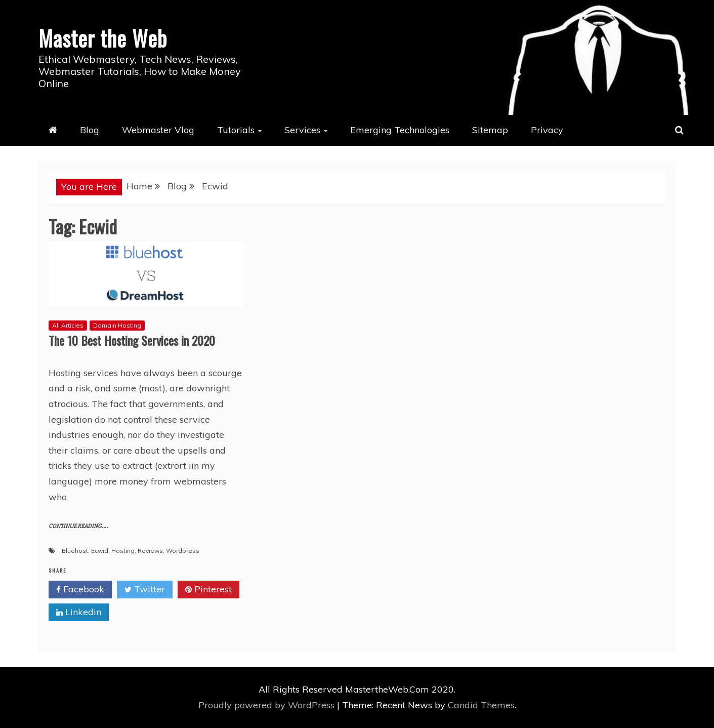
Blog (90, 130)
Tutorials (236, 130)
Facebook (80, 590)
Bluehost (75, 551)
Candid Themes (481, 705)
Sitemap (490, 130)
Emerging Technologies (400, 130)
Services (302, 130)
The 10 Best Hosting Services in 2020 (132, 340)
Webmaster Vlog (158, 130)
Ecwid (100, 551)
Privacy (547, 130)
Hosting (123, 551)
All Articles (68, 325)
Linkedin (79, 613)
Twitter (145, 590)
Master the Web (103, 38)
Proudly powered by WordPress (268, 705)
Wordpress (183, 551)
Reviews (150, 551)
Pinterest (208, 590)
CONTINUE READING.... (78, 526)
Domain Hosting (117, 325)
